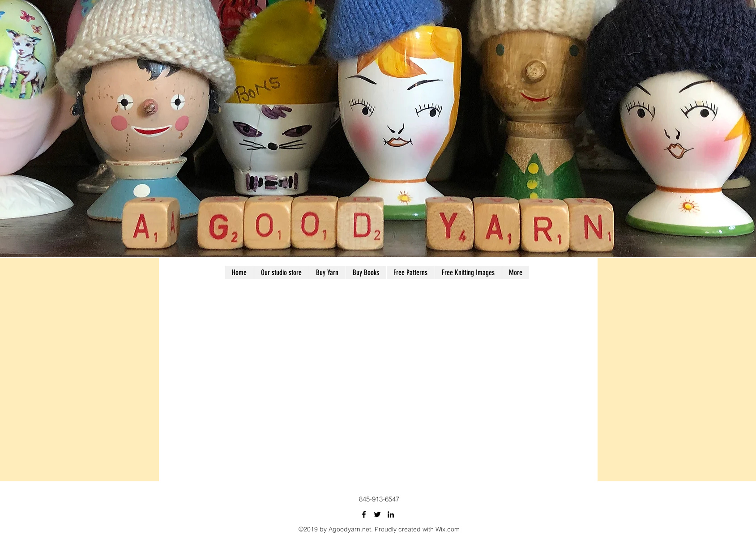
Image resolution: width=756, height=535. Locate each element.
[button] (410, 272)
